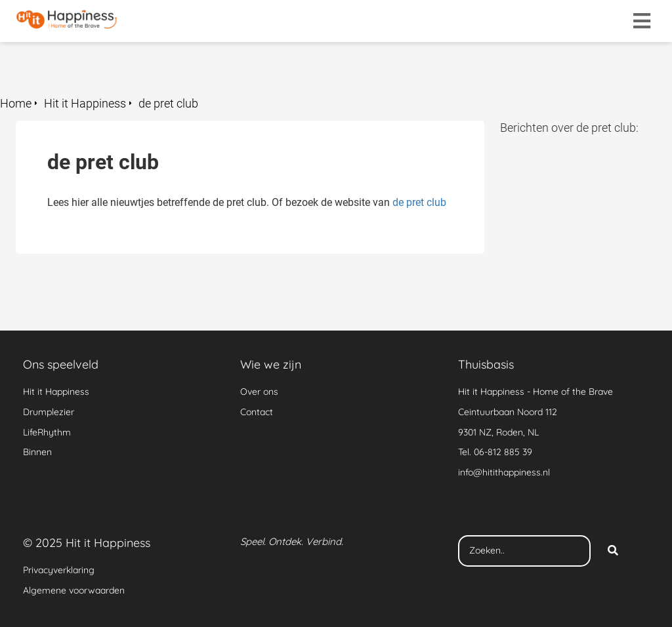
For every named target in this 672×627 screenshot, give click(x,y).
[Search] (613, 551)
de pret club (419, 202)
